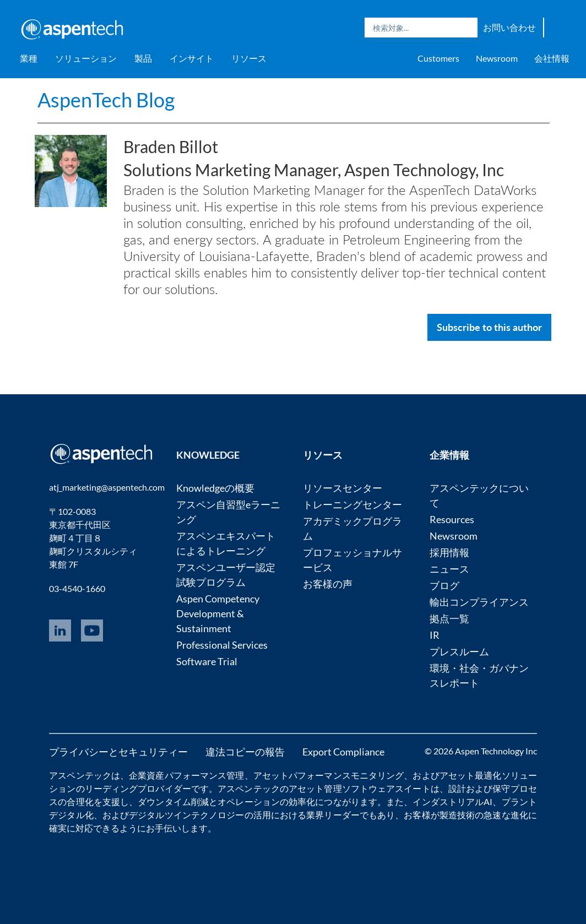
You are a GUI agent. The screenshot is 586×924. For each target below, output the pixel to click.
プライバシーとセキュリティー (118, 752)
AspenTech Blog (106, 100)
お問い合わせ (509, 27)
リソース (249, 58)
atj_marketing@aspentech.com (107, 487)
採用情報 (449, 552)
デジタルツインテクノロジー (186, 815)
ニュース (449, 569)
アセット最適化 (471, 775)
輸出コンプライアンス (479, 602)
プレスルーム (459, 651)
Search (466, 28)
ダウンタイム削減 (173, 801)
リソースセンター (343, 488)
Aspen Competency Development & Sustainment (218, 613)
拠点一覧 (449, 618)
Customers (438, 58)
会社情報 (552, 58)
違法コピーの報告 (245, 752)
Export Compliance (343, 752)
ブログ (444, 585)
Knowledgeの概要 (215, 488)
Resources (452, 519)
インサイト (192, 58)
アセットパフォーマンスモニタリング (329, 775)
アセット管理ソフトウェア (342, 788)
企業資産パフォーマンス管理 (186, 775)
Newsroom (497, 58)
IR (435, 635)
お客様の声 (328, 584)
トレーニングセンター (352, 504)
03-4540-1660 (77, 588)
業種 (29, 58)
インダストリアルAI (452, 801)
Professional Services (222, 645)
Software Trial (207, 661)
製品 (143, 58)
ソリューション (86, 58)
